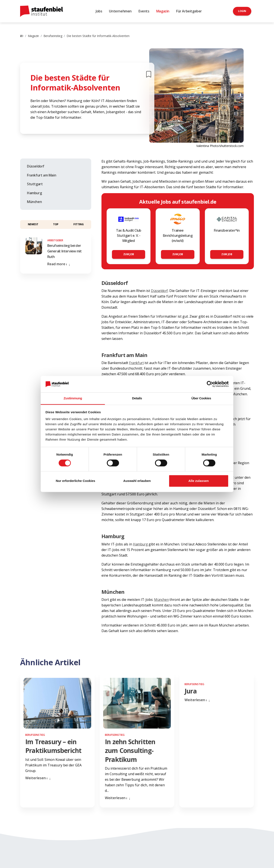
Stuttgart (35, 184)
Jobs (99, 11)
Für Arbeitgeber (189, 11)
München (34, 202)
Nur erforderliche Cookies (75, 481)
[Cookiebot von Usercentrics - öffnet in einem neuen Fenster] (210, 384)
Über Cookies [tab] (201, 398)
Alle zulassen (199, 481)
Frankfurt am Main (42, 175)
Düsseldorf (36, 166)
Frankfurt (136, 363)
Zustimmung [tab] (73, 398)
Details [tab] (137, 398)
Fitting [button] (78, 224)
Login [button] (242, 11)
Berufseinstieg (53, 36)
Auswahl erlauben (137, 481)
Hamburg (34, 193)
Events (144, 11)
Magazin (163, 11)
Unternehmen (120, 11)
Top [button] (56, 224)
